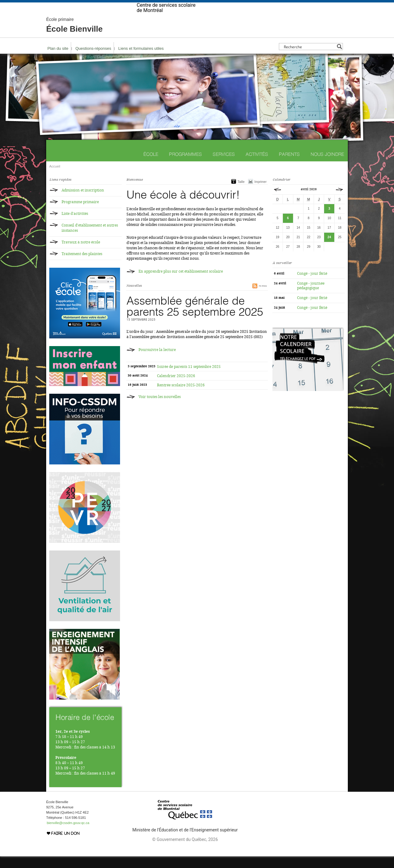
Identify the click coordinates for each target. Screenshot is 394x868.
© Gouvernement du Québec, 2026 (185, 851)
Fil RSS (263, 298)
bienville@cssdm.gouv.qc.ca (68, 834)
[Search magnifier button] (339, 58)
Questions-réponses (93, 60)
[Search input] (309, 58)
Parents (289, 166)
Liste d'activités (75, 225)
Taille (241, 193)
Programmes (185, 166)
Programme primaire (80, 214)
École (151, 166)
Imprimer (261, 193)
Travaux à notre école (81, 254)
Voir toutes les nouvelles (160, 408)
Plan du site (58, 60)
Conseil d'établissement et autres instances (90, 240)
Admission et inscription (83, 202)
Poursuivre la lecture (157, 361)
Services (224, 166)
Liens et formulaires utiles (141, 60)
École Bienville (74, 37)
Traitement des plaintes (82, 266)
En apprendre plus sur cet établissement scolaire (181, 283)
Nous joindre (327, 166)
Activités (257, 166)
